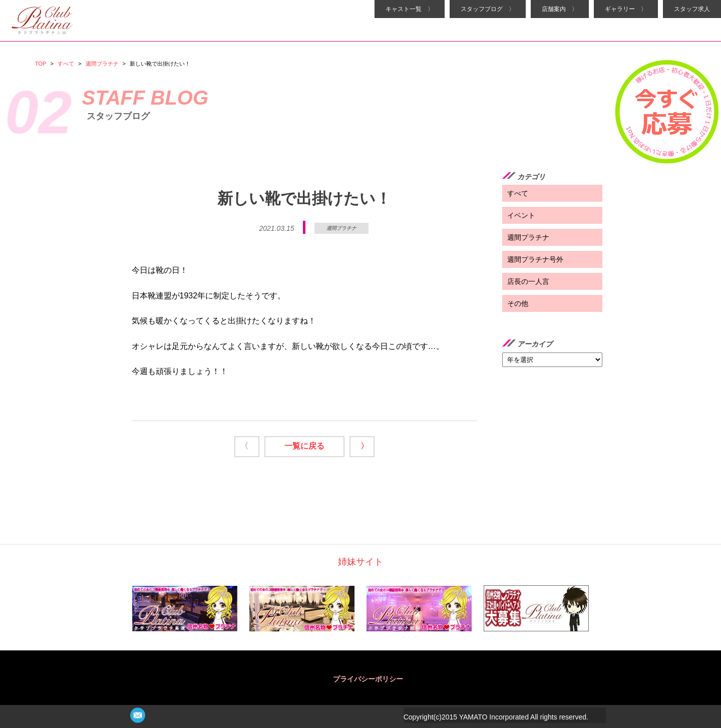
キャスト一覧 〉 (410, 9)
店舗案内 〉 (560, 9)
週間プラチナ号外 (535, 259)
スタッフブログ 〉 (488, 9)
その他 (518, 303)
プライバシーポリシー (368, 679)
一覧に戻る (304, 446)
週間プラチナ (102, 64)
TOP (41, 64)
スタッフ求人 (692, 9)
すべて (66, 64)
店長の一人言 (528, 281)
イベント (521, 215)
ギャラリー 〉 (626, 9)
